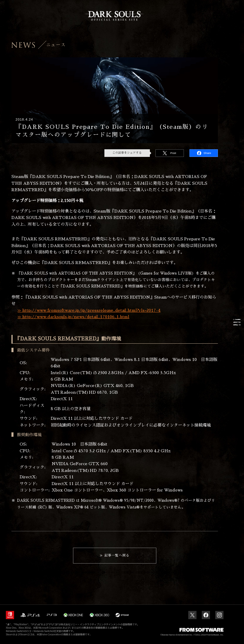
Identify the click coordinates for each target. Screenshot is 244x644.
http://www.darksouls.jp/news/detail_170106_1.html (75, 317)
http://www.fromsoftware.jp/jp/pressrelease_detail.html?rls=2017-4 (91, 310)
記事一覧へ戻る (117, 555)
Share (207, 153)
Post (173, 153)
